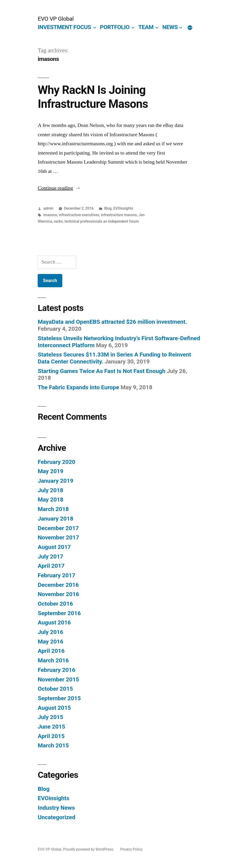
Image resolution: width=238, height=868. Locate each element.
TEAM (146, 27)
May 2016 (50, 642)
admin (48, 208)
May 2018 (50, 500)
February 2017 (56, 575)
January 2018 (55, 519)
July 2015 (50, 717)
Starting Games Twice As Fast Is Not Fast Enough (101, 371)
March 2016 (53, 660)
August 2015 (54, 708)
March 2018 (53, 509)
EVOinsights (123, 208)
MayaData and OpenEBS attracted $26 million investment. (112, 322)
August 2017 (54, 547)
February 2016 (56, 670)
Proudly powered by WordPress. (89, 849)
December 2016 (58, 585)
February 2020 (56, 462)
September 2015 (59, 698)
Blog (108, 208)
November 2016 (58, 594)
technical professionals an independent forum (102, 221)
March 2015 (53, 745)
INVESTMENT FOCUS (64, 27)
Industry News (56, 808)
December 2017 (58, 528)
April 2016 (51, 651)
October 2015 (55, 689)
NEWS (170, 27)
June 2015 (51, 727)
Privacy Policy (131, 849)
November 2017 (58, 537)
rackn (58, 221)
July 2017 (50, 556)
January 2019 (55, 481)
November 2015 (58, 679)
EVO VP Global (56, 19)
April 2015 (51, 736)
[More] (190, 28)
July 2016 (50, 632)
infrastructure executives (79, 215)
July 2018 (50, 490)
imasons (50, 215)
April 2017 (51, 566)
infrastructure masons (119, 215)
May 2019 (50, 471)
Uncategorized (56, 817)
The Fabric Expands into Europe (78, 387)
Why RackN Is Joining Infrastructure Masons (93, 97)
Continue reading (59, 188)
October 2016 (55, 604)
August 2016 (54, 622)
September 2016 (59, 613)
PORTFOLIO (115, 27)
